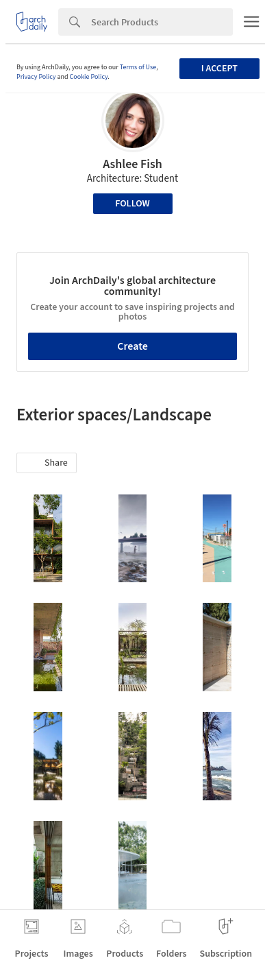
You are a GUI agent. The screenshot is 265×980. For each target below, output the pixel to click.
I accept (219, 69)
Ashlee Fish (132, 164)
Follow (132, 204)
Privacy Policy (36, 77)
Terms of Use (138, 67)
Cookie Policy (89, 77)
